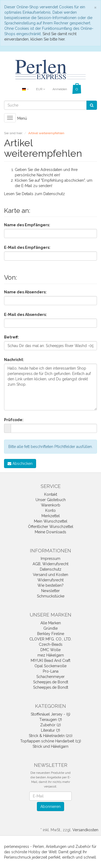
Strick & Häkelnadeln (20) (51, 736)
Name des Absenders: (25, 292)
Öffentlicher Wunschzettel (51, 527)
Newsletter (50, 591)
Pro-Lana (51, 671)
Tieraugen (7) (51, 720)
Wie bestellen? (50, 585)
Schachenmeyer (50, 677)
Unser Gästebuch (51, 500)
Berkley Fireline (51, 634)
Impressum (50, 559)
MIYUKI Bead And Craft (50, 661)
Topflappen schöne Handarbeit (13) (51, 741)
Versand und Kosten (50, 575)
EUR (41, 89)
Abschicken (20, 464)
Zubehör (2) (50, 725)
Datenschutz (54, 194)
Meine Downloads (50, 532)
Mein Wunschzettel (51, 521)
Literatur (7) (50, 730)
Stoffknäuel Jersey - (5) (50, 714)
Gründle (50, 628)
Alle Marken (51, 623)
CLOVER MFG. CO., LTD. (50, 639)
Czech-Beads (51, 644)
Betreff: (11, 337)
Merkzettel (51, 516)
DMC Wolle (50, 650)
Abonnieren (50, 807)
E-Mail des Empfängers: (27, 247)
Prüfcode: (14, 420)
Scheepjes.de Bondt (51, 682)
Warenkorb (51, 505)
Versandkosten (85, 830)
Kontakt (51, 494)
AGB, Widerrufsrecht (50, 564)
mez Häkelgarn (51, 655)
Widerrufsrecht (50, 580)
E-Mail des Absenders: (25, 315)
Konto (50, 510)
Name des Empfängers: (27, 225)
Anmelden (60, 89)
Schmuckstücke (51, 596)
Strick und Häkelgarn (50, 746)
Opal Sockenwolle (50, 666)
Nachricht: (14, 360)
